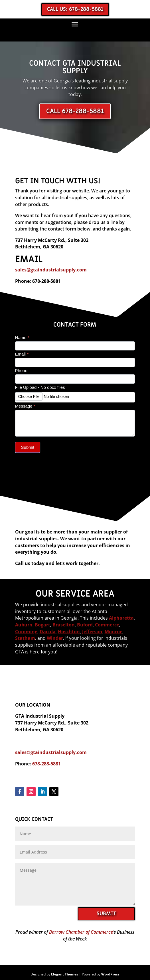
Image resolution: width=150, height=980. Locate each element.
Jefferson (92, 632)
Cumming (26, 632)
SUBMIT (106, 914)
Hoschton (69, 632)
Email (22, 354)
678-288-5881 (46, 764)
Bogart (42, 625)
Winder (55, 638)
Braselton (64, 625)
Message (25, 406)
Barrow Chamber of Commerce (81, 932)
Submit (28, 447)
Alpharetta (121, 618)
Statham (25, 638)
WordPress (110, 974)
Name (22, 338)
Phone (21, 370)
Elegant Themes (65, 974)
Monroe (113, 632)
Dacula (48, 632)
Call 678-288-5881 (75, 111)
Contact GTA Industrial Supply (75, 67)
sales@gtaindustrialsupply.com (51, 270)
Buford (85, 625)
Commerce (107, 625)
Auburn (24, 625)
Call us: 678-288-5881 (75, 9)
